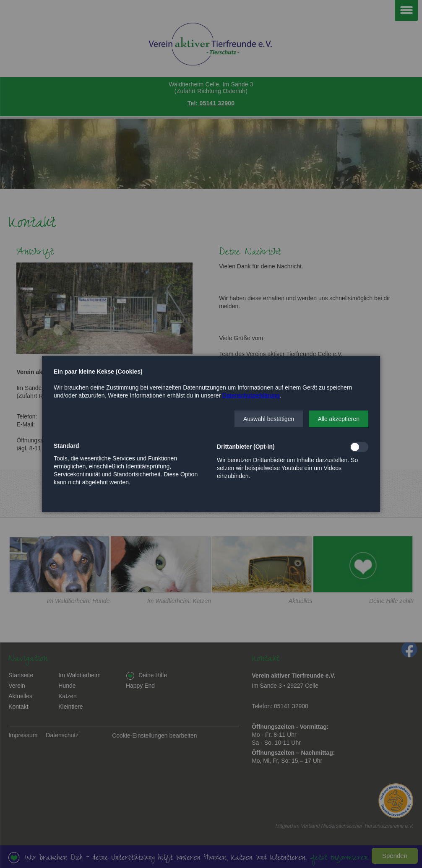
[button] (269, 419)
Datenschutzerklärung (251, 395)
